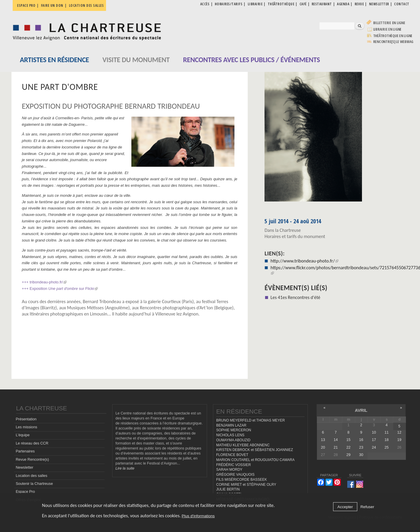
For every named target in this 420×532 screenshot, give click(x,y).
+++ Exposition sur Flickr (60, 289)
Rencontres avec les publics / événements (251, 60)
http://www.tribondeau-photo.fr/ (304, 261)
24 (374, 447)
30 (361, 455)
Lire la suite (125, 468)
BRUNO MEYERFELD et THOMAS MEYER (250, 420)
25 (387, 447)
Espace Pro (25, 492)
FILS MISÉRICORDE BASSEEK (242, 480)
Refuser (367, 507)
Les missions (26, 427)
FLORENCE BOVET (232, 455)
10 (374, 432)
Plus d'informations (198, 516)
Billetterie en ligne (389, 23)
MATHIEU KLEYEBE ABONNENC (243, 445)
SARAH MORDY (229, 470)
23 (361, 447)
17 (374, 440)
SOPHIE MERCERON (234, 430)
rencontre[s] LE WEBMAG (393, 42)
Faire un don (52, 5)
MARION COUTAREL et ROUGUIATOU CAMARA (255, 460)
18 (387, 440)
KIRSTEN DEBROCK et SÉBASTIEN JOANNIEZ (255, 450)
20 (323, 447)
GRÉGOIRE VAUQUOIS (235, 475)
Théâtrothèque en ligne (393, 36)
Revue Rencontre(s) (32, 460)
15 (348, 440)
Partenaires (25, 451)
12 (399, 432)
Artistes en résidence (55, 60)
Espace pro (26, 5)
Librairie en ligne (387, 29)
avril (361, 410)
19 (399, 440)
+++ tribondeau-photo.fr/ (44, 282)
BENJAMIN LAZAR (231, 425)
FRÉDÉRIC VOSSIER (234, 465)
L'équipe (23, 435)
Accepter (345, 507)
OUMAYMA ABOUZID (233, 440)
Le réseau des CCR (32, 443)
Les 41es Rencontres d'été (295, 297)
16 (361, 440)
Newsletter (24, 467)
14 (336, 440)
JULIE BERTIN (228, 489)
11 (387, 432)
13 (323, 440)
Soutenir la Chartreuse (34, 484)
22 (348, 447)
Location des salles (86, 5)
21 (336, 447)
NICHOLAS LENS (230, 435)
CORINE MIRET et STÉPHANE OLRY (246, 485)
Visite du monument (136, 60)
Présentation (26, 419)
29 (348, 455)
